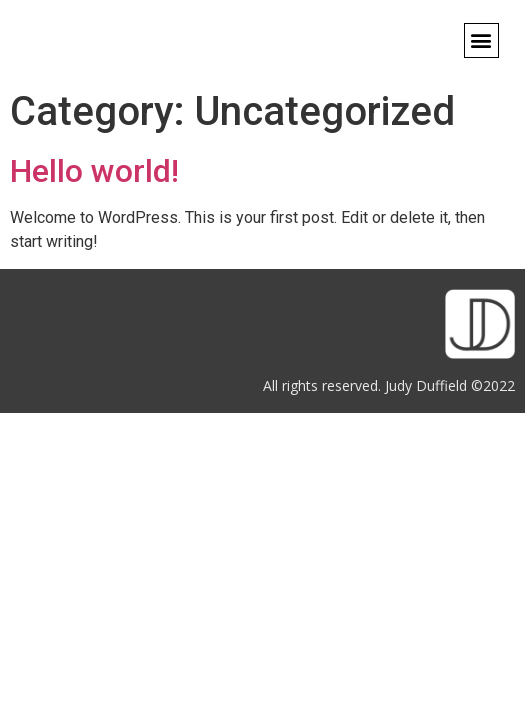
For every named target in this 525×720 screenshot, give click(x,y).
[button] (481, 40)
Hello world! (94, 171)
